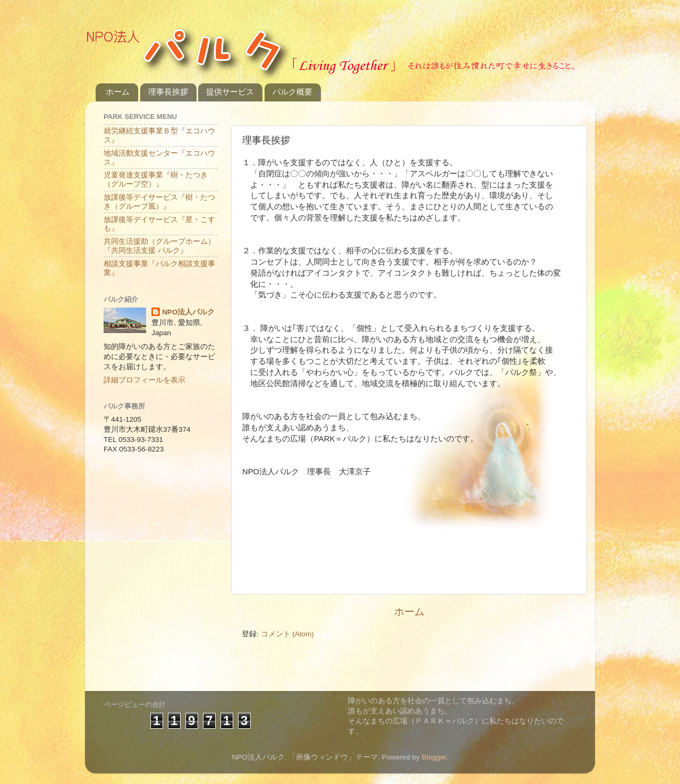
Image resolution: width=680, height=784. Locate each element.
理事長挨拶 (168, 92)
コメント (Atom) (287, 634)
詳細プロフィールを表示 (144, 380)
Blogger (434, 757)
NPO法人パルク (188, 312)
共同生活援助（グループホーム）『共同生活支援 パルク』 (159, 246)
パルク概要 (292, 92)
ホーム (118, 92)
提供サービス (230, 92)
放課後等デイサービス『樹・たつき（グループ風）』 (159, 202)
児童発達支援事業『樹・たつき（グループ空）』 (156, 179)
